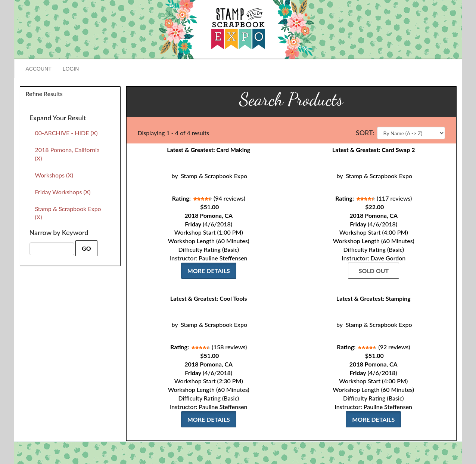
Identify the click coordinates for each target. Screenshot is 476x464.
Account (39, 69)
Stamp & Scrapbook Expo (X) (68, 213)
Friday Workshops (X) (63, 192)
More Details (209, 271)
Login (71, 69)
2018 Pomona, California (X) (68, 154)
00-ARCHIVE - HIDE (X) (66, 133)
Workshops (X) (54, 175)
